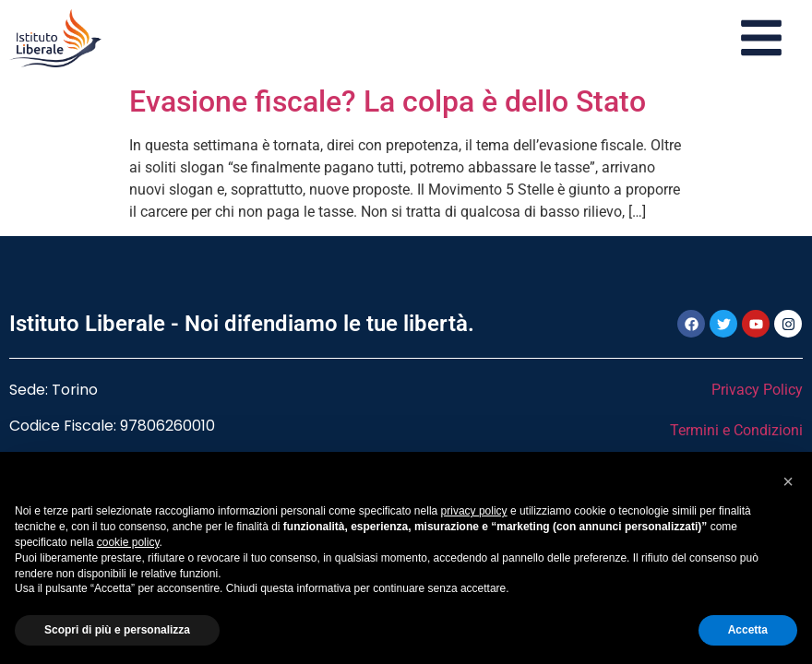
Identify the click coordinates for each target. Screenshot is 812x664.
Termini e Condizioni (736, 430)
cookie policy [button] (128, 542)
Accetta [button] (748, 630)
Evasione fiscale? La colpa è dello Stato (388, 101)
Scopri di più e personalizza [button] (117, 630)
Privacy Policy (757, 390)
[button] (788, 481)
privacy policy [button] (474, 511)
